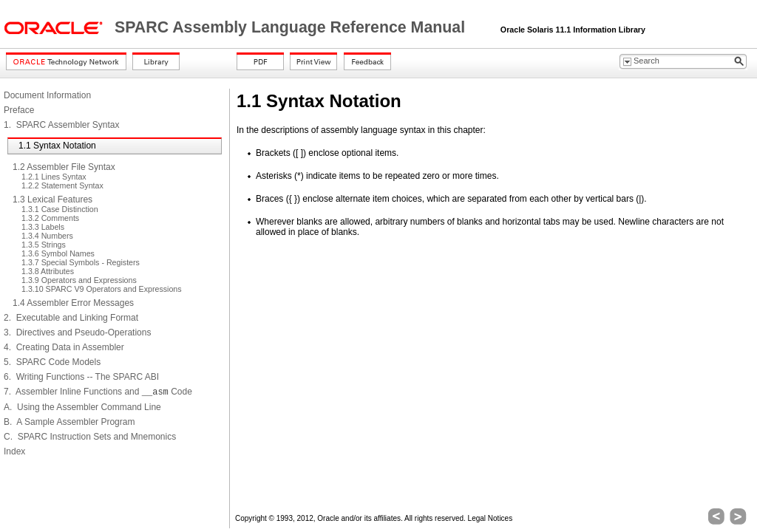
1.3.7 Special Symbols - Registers (81, 262)
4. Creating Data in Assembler (64, 347)
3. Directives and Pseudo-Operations (77, 332)
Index (14, 451)
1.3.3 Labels (43, 227)
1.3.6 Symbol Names (58, 253)
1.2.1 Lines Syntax (54, 177)
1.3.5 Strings (44, 245)
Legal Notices (490, 518)
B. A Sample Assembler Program (69, 422)
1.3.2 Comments (50, 218)
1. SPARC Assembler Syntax (62, 125)
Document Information (47, 95)
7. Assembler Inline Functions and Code (98, 392)
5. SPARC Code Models (52, 362)
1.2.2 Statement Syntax (62, 185)
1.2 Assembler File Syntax (64, 167)
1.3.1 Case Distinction (60, 209)
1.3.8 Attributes (48, 271)
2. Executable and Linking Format (71, 318)
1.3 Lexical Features (52, 199)
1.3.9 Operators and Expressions (79, 280)
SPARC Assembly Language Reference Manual (292, 27)
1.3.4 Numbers (47, 236)
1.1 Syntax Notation (57, 146)
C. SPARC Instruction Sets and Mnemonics (90, 437)
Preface (19, 110)
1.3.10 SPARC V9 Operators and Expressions (102, 289)
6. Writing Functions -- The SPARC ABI (81, 377)
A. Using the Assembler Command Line (82, 407)
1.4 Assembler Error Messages (73, 303)
